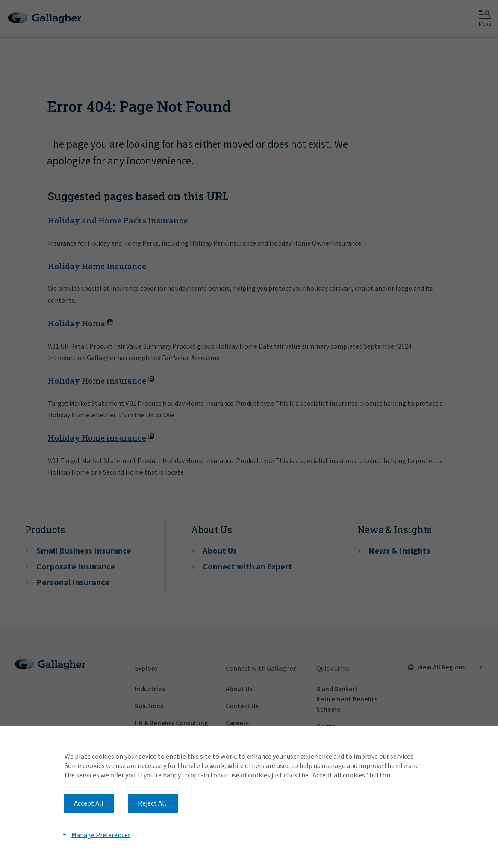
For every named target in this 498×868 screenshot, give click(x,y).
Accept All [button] (89, 803)
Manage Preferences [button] (101, 835)
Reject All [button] (152, 803)
